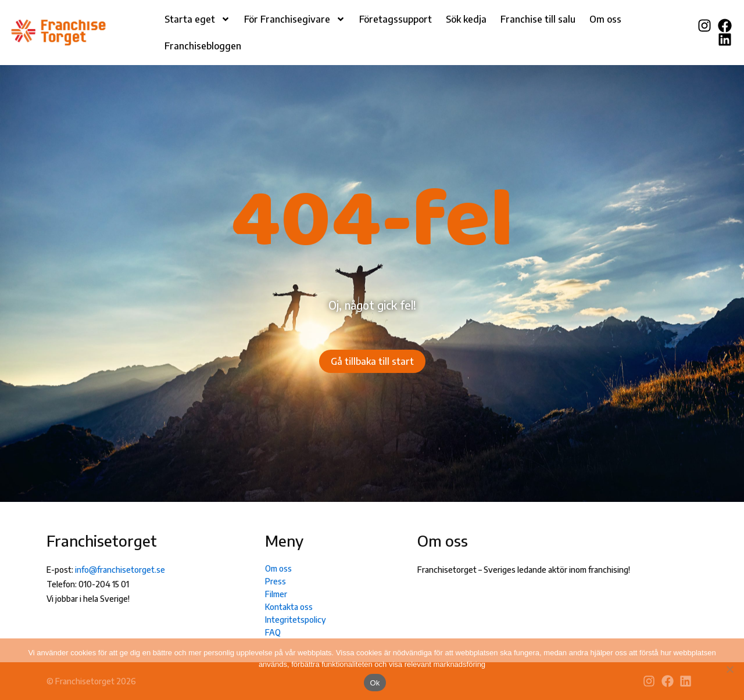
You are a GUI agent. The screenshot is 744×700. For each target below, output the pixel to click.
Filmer (276, 594)
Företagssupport (396, 19)
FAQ (273, 632)
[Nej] (729, 669)
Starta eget (197, 19)
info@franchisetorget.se (120, 570)
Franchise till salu (538, 19)
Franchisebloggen (203, 46)
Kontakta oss (289, 607)
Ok (375, 683)
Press (276, 581)
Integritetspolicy (296, 620)
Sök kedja (466, 19)
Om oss (605, 19)
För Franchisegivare (295, 19)
